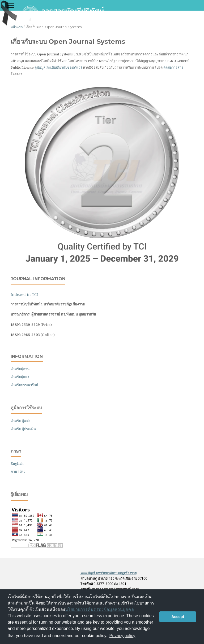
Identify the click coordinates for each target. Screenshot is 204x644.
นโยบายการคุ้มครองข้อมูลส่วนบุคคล (99, 609)
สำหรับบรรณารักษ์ (24, 385)
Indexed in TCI (24, 294)
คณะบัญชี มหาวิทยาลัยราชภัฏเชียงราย (109, 573)
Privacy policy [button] (122, 636)
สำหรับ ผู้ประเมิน (23, 429)
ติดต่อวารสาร (173, 67)
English (17, 463)
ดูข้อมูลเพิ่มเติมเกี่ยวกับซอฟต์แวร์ (58, 67)
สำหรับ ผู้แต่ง (21, 421)
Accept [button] (178, 617)
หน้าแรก (17, 27)
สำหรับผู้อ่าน (20, 369)
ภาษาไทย (18, 471)
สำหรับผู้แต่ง (20, 377)
